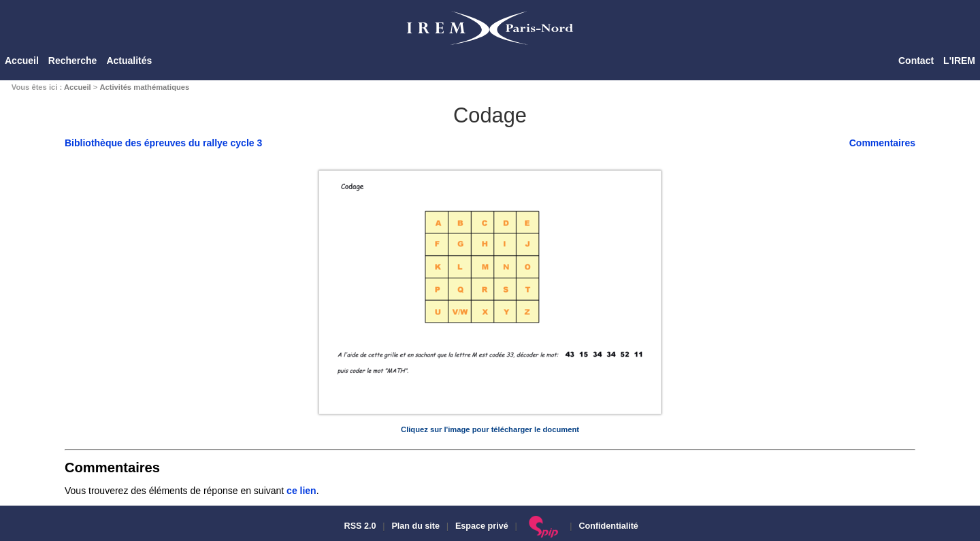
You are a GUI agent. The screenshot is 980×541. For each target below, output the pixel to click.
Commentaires (882, 143)
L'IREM (959, 61)
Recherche (73, 61)
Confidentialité (608, 526)
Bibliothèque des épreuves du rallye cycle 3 (163, 143)
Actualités (129, 61)
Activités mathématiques (144, 87)
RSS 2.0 (359, 526)
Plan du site (415, 526)
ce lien (301, 491)
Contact (916, 61)
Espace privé (482, 526)
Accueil (22, 61)
